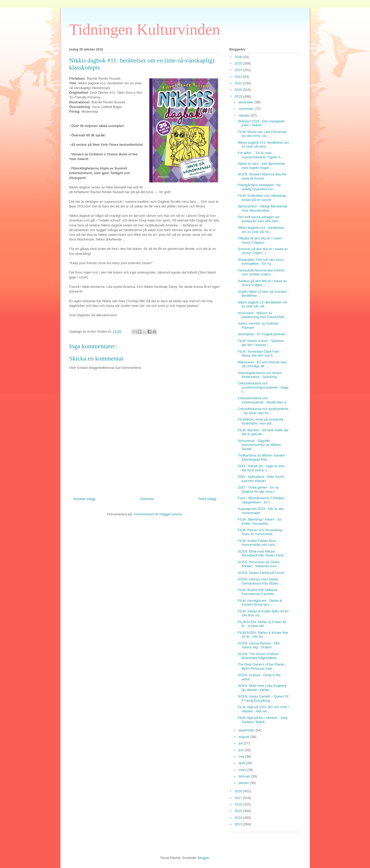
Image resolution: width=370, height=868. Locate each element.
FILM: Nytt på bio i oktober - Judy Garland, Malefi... (263, 720)
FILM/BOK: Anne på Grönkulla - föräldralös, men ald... (262, 422)
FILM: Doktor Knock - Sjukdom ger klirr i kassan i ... (261, 343)
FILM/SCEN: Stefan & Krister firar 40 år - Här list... (263, 635)
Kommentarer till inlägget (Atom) (158, 514)
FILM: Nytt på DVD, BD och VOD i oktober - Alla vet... (263, 709)
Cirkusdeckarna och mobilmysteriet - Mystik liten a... (263, 400)
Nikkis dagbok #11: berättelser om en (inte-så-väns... (263, 145)
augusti (244, 737)
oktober (245, 115)
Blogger (203, 858)
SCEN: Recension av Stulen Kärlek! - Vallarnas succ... (259, 564)
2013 (239, 824)
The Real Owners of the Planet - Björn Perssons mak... (262, 666)
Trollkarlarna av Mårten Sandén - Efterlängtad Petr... (262, 457)
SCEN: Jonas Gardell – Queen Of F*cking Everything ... (263, 698)
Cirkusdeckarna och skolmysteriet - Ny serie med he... (263, 411)
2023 (239, 77)
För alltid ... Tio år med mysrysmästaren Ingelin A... (261, 155)
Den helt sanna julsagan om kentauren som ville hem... (259, 219)
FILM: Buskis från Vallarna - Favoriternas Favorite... (258, 592)
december (246, 102)
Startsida (147, 499)
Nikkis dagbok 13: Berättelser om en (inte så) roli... (263, 304)
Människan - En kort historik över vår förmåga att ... (262, 364)
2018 (239, 791)
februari (245, 776)
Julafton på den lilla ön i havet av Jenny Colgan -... (262, 283)
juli (241, 743)
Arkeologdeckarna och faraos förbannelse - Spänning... (260, 375)
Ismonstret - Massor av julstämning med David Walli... (262, 315)
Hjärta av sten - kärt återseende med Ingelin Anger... (261, 166)
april (242, 763)
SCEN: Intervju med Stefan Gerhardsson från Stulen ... (260, 581)
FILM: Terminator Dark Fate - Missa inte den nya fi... (259, 354)
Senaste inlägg (84, 499)
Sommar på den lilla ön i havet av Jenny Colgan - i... (263, 251)
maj (242, 756)
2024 (239, 70)
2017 (239, 798)
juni (242, 750)
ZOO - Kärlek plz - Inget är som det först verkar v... (261, 468)
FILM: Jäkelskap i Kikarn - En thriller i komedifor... (260, 521)
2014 (239, 818)
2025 (239, 63)
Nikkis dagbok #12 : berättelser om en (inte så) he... (261, 230)
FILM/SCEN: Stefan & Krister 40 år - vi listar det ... (262, 624)
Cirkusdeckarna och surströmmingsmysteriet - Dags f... (263, 387)
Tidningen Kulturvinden (145, 29)
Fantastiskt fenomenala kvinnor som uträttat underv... (261, 272)
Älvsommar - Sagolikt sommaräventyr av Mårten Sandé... (259, 445)
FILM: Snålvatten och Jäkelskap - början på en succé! (263, 198)
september (247, 730)
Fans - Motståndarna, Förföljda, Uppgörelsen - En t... (261, 500)
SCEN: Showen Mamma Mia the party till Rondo (262, 176)
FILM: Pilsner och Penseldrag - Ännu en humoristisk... (261, 532)
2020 (239, 90)
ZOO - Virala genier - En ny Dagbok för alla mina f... (258, 489)
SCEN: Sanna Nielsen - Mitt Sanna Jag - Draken (259, 645)
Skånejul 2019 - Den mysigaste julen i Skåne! (261, 123)
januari (244, 783)
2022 (239, 83)
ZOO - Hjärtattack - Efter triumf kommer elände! (261, 479)
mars (243, 770)
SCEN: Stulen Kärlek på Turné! (261, 573)
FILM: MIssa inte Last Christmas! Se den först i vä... (262, 134)
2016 (239, 804)
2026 (239, 57)
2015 (239, 811)
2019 (239, 96)
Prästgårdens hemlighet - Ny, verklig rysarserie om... (259, 187)
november (246, 109)
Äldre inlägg (207, 499)
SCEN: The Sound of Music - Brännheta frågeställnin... (259, 656)
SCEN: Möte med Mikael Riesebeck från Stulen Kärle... (262, 553)
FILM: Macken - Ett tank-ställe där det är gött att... (263, 432)
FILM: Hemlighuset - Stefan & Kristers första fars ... (260, 603)
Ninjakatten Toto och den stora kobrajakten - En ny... (261, 262)
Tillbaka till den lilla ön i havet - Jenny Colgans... (261, 240)
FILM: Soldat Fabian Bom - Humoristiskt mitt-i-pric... (258, 543)
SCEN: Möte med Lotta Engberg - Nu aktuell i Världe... (263, 688)
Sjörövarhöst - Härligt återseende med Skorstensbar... (263, 208)
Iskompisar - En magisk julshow (261, 334)
